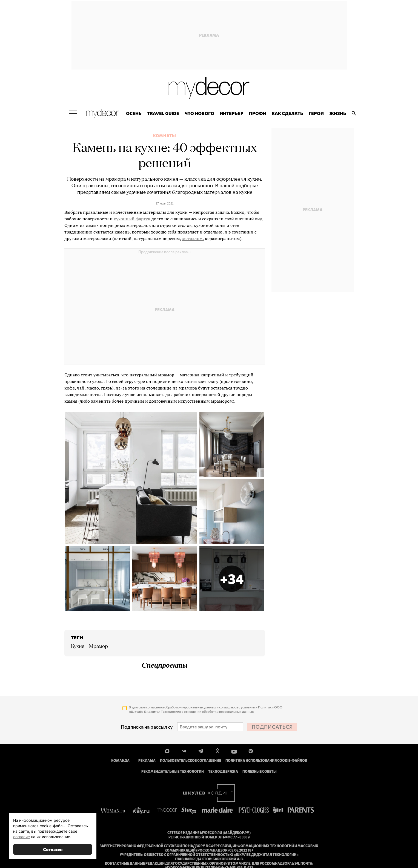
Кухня (78, 647)
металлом (192, 239)
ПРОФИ (258, 114)
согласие (22, 837)
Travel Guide (163, 114)
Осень (134, 114)
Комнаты (165, 136)
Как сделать (287, 114)
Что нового (199, 114)
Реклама (147, 761)
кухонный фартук (132, 219)
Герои (316, 114)
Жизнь (338, 114)
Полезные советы (260, 772)
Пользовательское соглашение (191, 761)
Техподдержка (223, 772)
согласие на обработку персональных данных (181, 707)
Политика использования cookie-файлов (266, 761)
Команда (120, 761)
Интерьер (232, 114)
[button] (232, 579)
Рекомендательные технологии (173, 772)
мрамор (98, 647)
